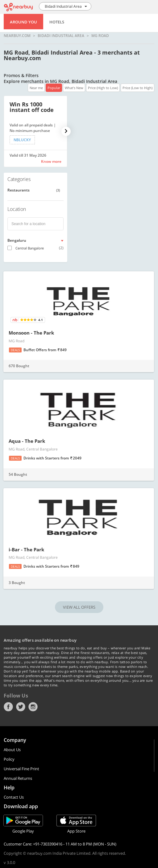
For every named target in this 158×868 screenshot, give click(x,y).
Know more (51, 161)
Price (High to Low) (103, 88)
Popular (54, 88)
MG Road (100, 36)
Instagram (33, 707)
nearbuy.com (17, 36)
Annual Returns (18, 778)
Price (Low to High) (137, 88)
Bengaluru (17, 240)
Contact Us (14, 797)
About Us (12, 750)
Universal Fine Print (21, 769)
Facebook (8, 707)
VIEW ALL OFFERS (79, 607)
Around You (23, 22)
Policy (9, 759)
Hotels (57, 22)
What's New (74, 88)
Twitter (21, 707)
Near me (36, 88)
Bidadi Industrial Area (61, 36)
